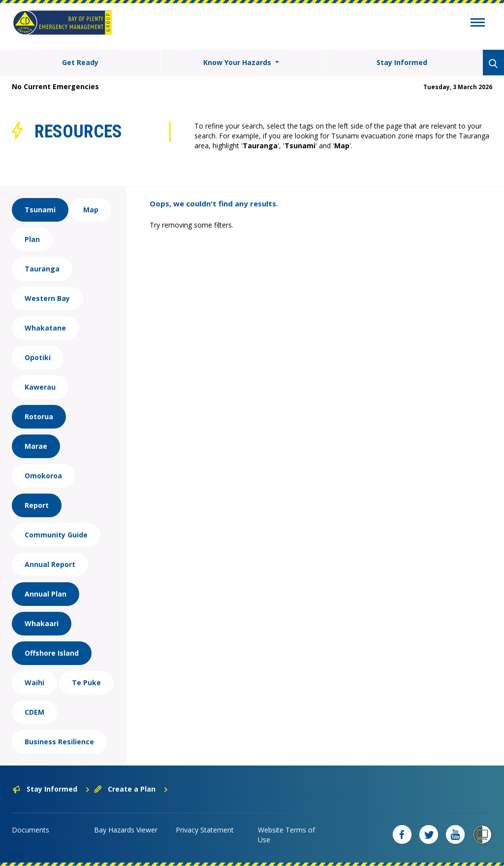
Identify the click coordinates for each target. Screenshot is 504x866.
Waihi (34, 683)
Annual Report (50, 564)
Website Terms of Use (286, 835)
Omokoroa (43, 476)
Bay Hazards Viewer (126, 830)
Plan (32, 239)
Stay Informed (402, 62)
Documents (31, 830)
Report (37, 505)
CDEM (34, 712)
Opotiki (38, 357)
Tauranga (42, 269)
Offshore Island (52, 653)
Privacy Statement (205, 830)
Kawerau (40, 387)
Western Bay (47, 298)
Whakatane (45, 328)
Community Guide (56, 535)
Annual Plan (46, 594)
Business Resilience (59, 742)
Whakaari (42, 623)
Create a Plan (131, 789)
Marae (36, 446)
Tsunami (40, 210)
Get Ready (80, 62)
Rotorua (39, 416)
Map (91, 210)
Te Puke (86, 683)
